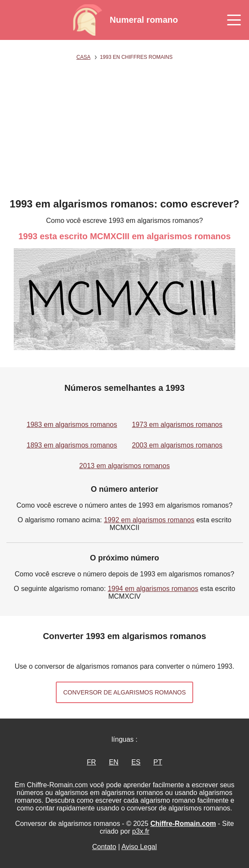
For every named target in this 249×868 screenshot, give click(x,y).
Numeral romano (144, 20)
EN (114, 762)
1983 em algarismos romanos (72, 425)
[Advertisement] (125, 134)
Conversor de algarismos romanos (125, 692)
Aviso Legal (139, 847)
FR (91, 762)
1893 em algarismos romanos (72, 445)
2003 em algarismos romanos (177, 445)
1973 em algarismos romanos (177, 425)
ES (136, 762)
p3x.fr (141, 831)
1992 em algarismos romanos (149, 520)
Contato (104, 847)
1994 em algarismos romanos (153, 589)
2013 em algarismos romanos (125, 466)
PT (158, 762)
